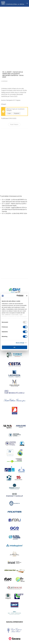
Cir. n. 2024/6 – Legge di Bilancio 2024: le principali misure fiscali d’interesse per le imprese (14, 210)
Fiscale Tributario (14, 124)
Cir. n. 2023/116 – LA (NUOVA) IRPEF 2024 (14, 213)
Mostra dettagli (20, 343)
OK (14, 347)
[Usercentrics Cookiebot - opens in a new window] (17, 296)
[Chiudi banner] (27, 296)
